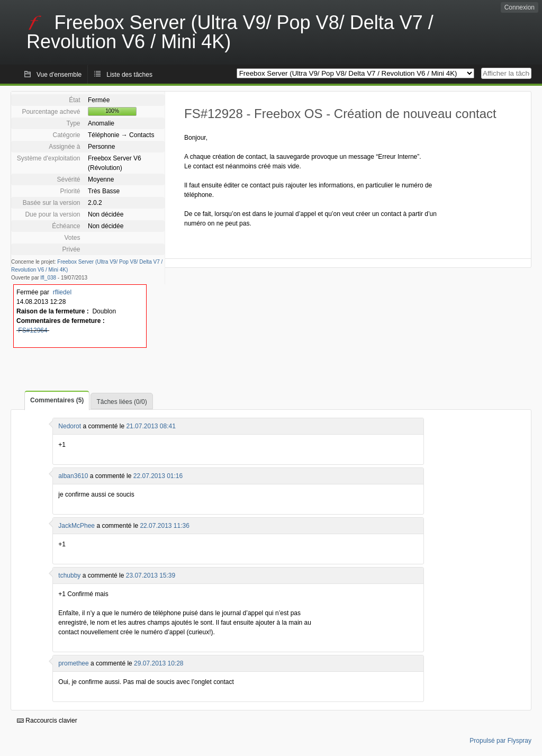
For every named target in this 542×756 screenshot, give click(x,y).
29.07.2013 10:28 (159, 663)
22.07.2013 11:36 (164, 526)
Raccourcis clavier (47, 721)
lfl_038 (48, 278)
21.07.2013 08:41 (151, 426)
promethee (73, 663)
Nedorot (70, 426)
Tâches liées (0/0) (121, 402)
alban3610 (73, 476)
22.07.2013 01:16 (158, 476)
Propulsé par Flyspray (500, 741)
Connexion (520, 7)
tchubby (69, 575)
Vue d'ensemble (59, 75)
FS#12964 (33, 330)
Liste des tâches (129, 75)
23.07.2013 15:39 (151, 575)
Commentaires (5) (57, 400)
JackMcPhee (76, 526)
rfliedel (62, 292)
